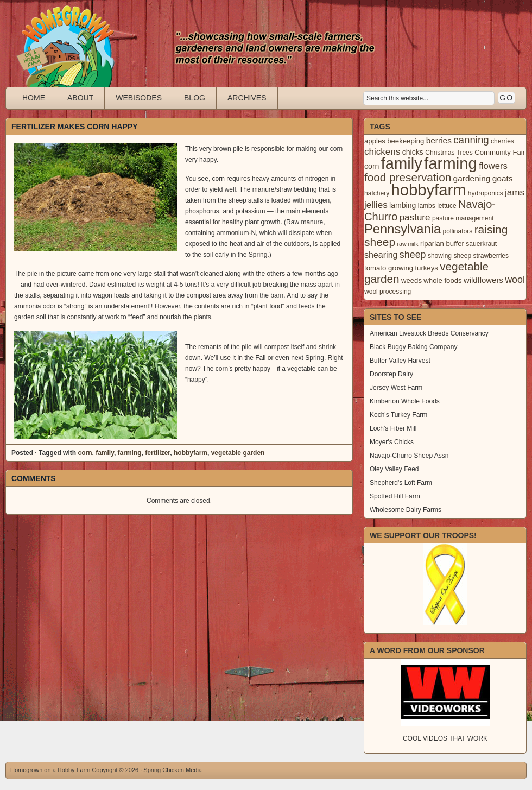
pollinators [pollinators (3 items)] (457, 231)
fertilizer (157, 453)
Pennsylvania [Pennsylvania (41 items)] (403, 229)
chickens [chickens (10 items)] (382, 152)
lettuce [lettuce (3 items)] (446, 206)
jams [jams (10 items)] (515, 192)
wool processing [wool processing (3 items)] (388, 292)
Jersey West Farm (396, 388)
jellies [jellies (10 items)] (376, 205)
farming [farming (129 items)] (451, 163)
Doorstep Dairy (391, 374)
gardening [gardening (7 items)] (472, 178)
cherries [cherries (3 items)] (502, 141)
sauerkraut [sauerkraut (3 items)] (481, 244)
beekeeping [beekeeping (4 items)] (406, 141)
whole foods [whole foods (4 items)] (442, 280)
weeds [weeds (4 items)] (411, 280)
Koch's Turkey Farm (398, 415)
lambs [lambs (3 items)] (427, 206)
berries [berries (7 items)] (439, 140)
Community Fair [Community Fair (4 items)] (500, 152)
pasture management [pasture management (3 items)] (463, 218)
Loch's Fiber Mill (393, 428)
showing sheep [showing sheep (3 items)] (449, 256)
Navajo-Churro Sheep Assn (409, 456)
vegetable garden (238, 453)
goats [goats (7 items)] (503, 178)
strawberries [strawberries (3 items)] (491, 256)
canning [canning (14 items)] (471, 140)
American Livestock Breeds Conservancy (429, 333)
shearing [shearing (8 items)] (381, 255)
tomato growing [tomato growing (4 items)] (389, 268)
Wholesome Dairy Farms (406, 510)
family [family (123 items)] (402, 163)
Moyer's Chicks (392, 442)
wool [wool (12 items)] (515, 280)
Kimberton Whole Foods (405, 401)
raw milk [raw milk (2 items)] (407, 244)
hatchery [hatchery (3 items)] (377, 193)
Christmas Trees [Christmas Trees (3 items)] (449, 153)
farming (130, 453)
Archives (247, 98)
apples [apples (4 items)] (375, 141)
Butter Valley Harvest (400, 361)
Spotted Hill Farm (395, 496)
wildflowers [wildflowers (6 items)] (483, 280)
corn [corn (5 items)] (372, 166)
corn (85, 453)
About (80, 98)
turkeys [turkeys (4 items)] (426, 268)
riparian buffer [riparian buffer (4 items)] (442, 244)
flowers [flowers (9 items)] (493, 166)
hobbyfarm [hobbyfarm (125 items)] (429, 190)
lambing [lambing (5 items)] (403, 205)
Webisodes (139, 98)
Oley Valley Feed (394, 469)
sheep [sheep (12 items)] (413, 255)
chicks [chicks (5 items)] (413, 152)
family (105, 453)
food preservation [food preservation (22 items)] (408, 177)
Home (34, 98)
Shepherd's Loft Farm (401, 483)
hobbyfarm (191, 453)
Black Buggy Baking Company (413, 347)
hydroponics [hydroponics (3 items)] (486, 193)
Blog (195, 98)
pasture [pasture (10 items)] (415, 217)
